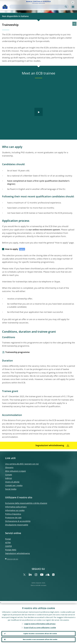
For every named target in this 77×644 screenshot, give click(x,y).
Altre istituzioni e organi (16, 471)
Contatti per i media (14, 485)
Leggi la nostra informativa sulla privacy (40, 624)
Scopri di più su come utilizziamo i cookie (40, 627)
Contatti (9, 475)
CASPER (8, 546)
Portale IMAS (11, 550)
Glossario (9, 467)
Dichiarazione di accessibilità (18, 521)
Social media (11, 489)
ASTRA (8, 543)
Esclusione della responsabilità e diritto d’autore (26, 503)
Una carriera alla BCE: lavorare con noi (22, 464)
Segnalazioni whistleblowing (17, 553)
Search (66, 7)
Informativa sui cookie (15, 510)
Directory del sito (13, 559)
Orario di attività (12, 482)
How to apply (11, 249)
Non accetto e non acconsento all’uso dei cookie (40, 639)
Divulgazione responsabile (17, 525)
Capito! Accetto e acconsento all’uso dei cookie (40, 633)
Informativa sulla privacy (16, 507)
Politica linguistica (13, 514)
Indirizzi (9, 478)
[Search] (37, 7)
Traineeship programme (17, 352)
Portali (8, 539)
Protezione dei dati (13, 518)
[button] (73, 2)
